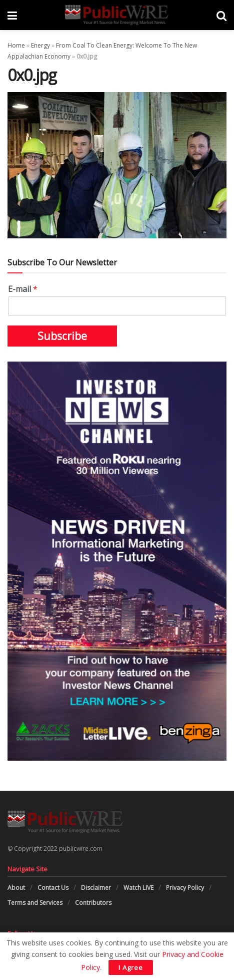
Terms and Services (35, 903)
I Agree (131, 967)
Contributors (93, 903)
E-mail (23, 289)
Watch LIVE (138, 888)
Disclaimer (96, 888)
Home (16, 45)
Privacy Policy (185, 888)
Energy (40, 45)
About (16, 888)
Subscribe (62, 336)
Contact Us (53, 888)
